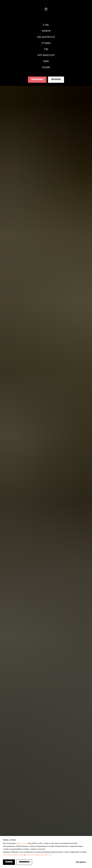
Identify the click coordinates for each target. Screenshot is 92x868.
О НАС (46, 25)
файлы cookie (22, 843)
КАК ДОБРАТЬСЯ (46, 37)
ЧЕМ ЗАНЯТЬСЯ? (46, 55)
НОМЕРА (46, 31)
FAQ (46, 49)
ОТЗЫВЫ (46, 43)
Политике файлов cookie (13, 855)
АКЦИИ (46, 67)
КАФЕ (46, 61)
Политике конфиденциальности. (39, 855)
